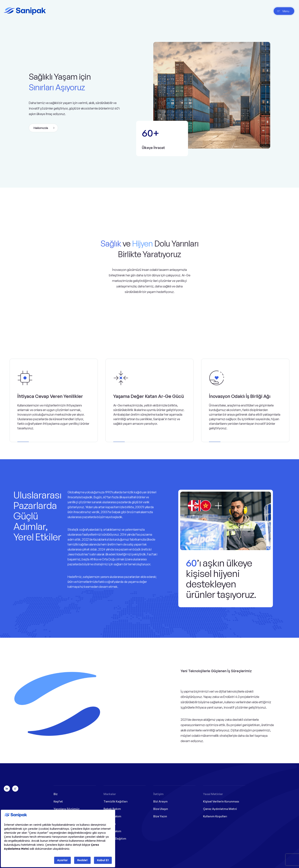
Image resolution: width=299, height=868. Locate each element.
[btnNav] (284, 11)
